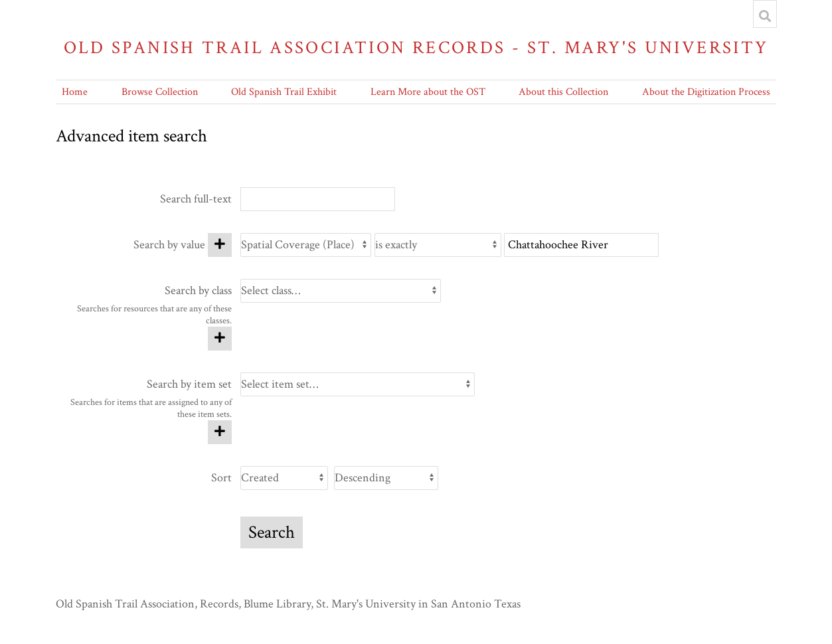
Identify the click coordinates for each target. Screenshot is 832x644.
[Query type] (438, 245)
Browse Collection (160, 92)
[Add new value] (220, 245)
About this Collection (563, 92)
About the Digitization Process (706, 92)
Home (75, 92)
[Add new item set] (220, 432)
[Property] (306, 245)
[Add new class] (220, 339)
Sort (221, 478)
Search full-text (196, 199)
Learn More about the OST (428, 92)
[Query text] (581, 245)
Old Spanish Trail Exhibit (284, 92)
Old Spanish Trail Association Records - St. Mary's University (416, 47)
